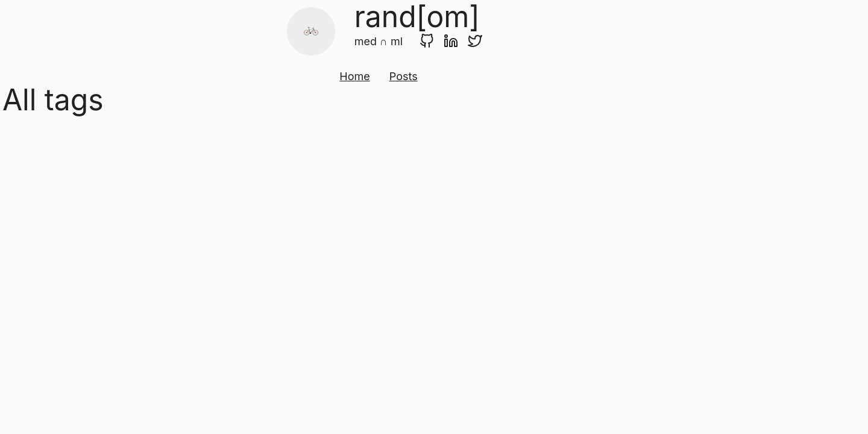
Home (354, 76)
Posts (404, 76)
